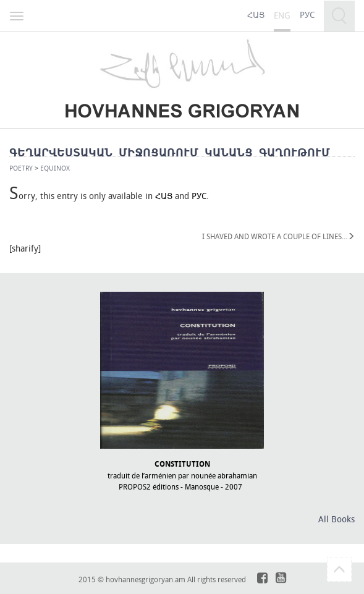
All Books (336, 519)
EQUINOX (55, 168)
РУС (199, 196)
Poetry (21, 168)
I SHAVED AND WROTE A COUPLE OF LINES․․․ (278, 236)
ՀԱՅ (164, 196)
